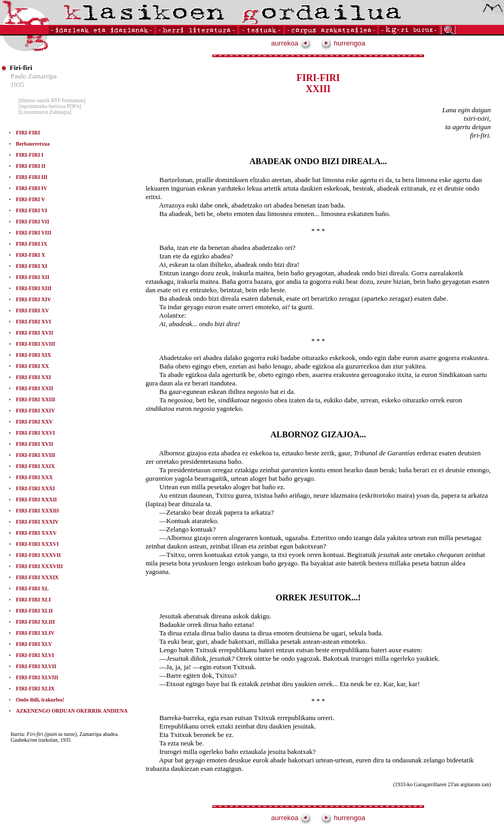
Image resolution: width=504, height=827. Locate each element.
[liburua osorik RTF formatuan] (52, 100)
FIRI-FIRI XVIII (35, 344)
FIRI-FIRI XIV (33, 299)
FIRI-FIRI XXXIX (37, 577)
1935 (17, 84)
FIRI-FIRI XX (33, 366)
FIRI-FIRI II (31, 166)
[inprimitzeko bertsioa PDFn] (50, 106)
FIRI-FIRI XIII (34, 288)
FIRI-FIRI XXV (34, 422)
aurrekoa (291, 43)
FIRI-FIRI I (30, 155)
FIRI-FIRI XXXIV (37, 522)
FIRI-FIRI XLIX (35, 689)
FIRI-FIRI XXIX (35, 466)
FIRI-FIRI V (30, 199)
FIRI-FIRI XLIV (35, 633)
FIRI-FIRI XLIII (35, 622)
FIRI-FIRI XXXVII (38, 555)
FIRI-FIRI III (32, 177)
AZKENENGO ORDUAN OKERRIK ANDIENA (72, 711)
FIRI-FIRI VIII (34, 233)
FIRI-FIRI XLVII (36, 666)
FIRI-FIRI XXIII (35, 399)
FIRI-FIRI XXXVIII (39, 566)
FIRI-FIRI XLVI (35, 655)
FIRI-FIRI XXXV (36, 533)
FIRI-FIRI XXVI (35, 433)
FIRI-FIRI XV (33, 311)
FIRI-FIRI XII (33, 277)
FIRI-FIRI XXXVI (37, 544)
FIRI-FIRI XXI (33, 377)
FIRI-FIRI (28, 133)
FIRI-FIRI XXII (34, 388)
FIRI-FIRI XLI (33, 600)
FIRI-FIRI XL (32, 588)
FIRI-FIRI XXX (34, 477)
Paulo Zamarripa (34, 76)
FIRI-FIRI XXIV (35, 411)
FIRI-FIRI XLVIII (37, 677)
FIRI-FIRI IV (31, 188)
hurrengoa (343, 43)
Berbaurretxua (33, 144)
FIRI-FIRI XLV (34, 644)
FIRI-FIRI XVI (33, 322)
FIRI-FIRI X (30, 255)
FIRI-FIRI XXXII (37, 500)
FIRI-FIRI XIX (33, 355)
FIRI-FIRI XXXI (35, 488)
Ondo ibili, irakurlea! (40, 700)
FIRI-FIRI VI (31, 210)
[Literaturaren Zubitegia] (45, 112)
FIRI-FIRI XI (31, 266)
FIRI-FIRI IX (31, 244)
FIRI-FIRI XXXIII (37, 511)
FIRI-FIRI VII (33, 222)
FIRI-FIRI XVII (34, 333)
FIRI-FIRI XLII (34, 611)
